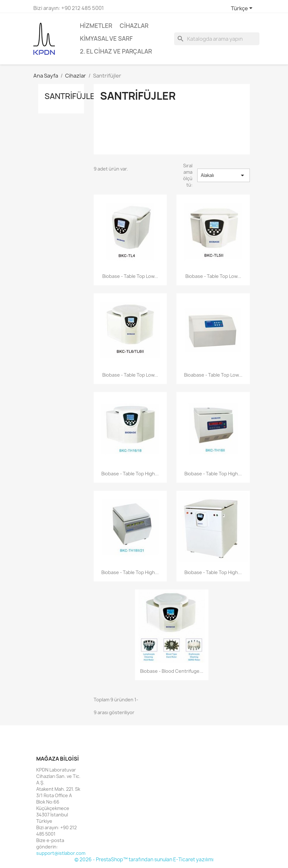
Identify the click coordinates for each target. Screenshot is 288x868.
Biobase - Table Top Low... (130, 276)
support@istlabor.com (61, 853)
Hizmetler (96, 26)
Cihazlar (134, 26)
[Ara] (217, 39)
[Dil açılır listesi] (243, 9)
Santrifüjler (72, 96)
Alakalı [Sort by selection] (224, 175)
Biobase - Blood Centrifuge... (172, 671)
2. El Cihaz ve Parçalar (116, 51)
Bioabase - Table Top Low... (213, 375)
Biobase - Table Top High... (130, 474)
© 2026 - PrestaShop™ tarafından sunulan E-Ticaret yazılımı (144, 860)
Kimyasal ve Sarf (106, 39)
